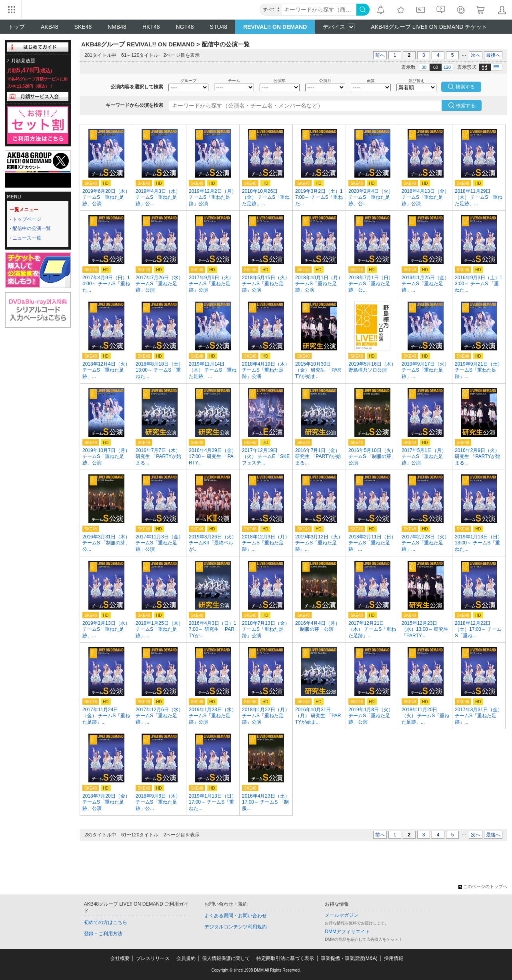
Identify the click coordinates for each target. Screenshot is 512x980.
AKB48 (50, 27)
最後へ (493, 55)
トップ (16, 27)
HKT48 (151, 27)
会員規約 (186, 958)
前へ (380, 55)
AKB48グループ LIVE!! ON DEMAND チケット (429, 27)
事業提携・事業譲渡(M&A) (349, 958)
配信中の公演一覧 (32, 228)
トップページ (27, 219)
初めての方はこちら (106, 922)
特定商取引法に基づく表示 (285, 958)
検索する (466, 106)
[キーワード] (319, 10)
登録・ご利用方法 (103, 934)
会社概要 (120, 958)
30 (424, 67)
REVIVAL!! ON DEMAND (275, 27)
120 (447, 67)
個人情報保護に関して (226, 958)
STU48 (219, 27)
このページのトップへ (483, 886)
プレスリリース (153, 958)
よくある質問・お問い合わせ (236, 916)
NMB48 (117, 27)
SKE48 (83, 27)
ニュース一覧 (27, 238)
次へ (476, 55)
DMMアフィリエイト (347, 932)
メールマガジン (342, 915)
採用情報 (394, 958)
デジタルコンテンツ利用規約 (236, 927)
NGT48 (185, 27)
